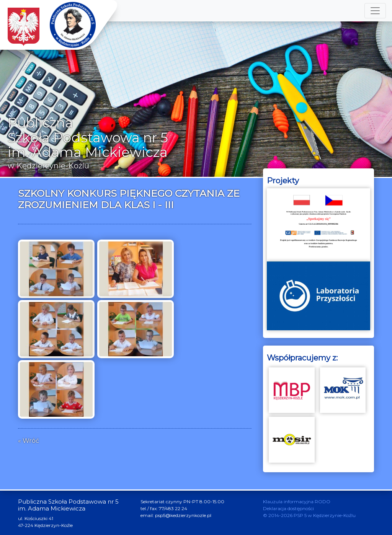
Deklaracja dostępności (288, 508)
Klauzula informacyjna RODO (297, 502)
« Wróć (29, 441)
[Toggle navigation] (375, 11)
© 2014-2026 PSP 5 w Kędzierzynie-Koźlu (309, 515)
